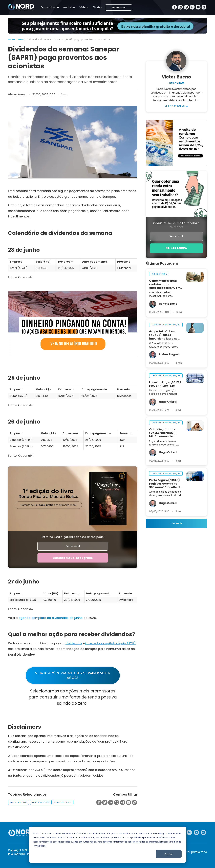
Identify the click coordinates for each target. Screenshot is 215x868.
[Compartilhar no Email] (128, 803)
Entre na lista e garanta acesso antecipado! (73, 537)
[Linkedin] (192, 7)
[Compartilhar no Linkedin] (111, 803)
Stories (97, 7)
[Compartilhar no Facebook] (99, 803)
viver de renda (19, 802)
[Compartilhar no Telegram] (123, 803)
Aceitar (169, 854)
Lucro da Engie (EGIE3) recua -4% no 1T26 (165, 384)
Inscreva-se (119, 7)
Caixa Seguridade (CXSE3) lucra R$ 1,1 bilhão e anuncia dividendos (163, 433)
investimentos (63, 802)
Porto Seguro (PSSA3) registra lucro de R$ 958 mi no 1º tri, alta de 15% (165, 484)
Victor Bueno (17, 95)
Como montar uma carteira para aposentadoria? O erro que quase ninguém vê (165, 284)
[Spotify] (204, 7)
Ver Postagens (175, 106)
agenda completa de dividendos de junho (51, 618)
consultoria (159, 274)
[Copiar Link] (134, 803)
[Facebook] (174, 7)
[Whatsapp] (186, 7)
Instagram (176, 83)
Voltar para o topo (195, 852)
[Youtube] (198, 7)
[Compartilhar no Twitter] (105, 803)
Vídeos (84, 7)
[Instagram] (180, 7)
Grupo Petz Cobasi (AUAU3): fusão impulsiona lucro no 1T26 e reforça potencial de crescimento (163, 335)
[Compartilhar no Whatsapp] (117, 803)
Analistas (69, 7)
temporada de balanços (166, 325)
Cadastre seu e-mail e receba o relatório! (176, 225)
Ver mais (176, 523)
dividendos (74, 643)
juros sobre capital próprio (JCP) (110, 643)
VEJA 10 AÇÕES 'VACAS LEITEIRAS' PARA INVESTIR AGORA (73, 676)
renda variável (41, 802)
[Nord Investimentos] (21, 7)
